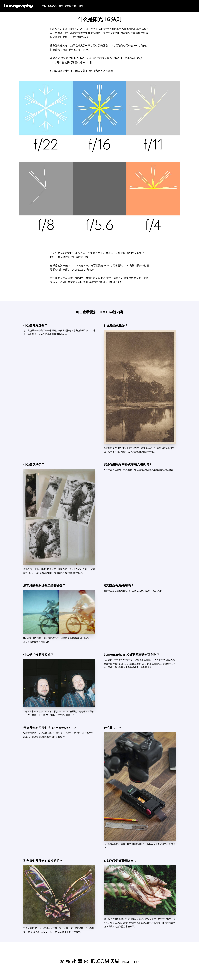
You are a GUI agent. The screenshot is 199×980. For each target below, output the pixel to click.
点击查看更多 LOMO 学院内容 (99, 312)
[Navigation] (194, 6)
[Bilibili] (86, 961)
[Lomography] (19, 6)
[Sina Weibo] (62, 961)
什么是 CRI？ (113, 728)
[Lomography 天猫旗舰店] (125, 961)
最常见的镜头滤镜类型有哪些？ (44, 585)
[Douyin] (74, 961)
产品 (44, 6)
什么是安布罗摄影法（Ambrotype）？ (50, 728)
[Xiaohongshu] (80, 961)
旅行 (81, 6)
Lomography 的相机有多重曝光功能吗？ (132, 654)
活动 (61, 6)
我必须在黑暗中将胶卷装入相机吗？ (128, 464)
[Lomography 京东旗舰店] (99, 961)
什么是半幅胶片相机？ (38, 654)
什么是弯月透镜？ (35, 325)
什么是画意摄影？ (116, 325)
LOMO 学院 (71, 6)
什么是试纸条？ (34, 464)
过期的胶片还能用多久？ (120, 861)
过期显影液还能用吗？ (119, 585)
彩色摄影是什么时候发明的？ (43, 861)
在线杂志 (52, 6)
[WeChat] (68, 961)
